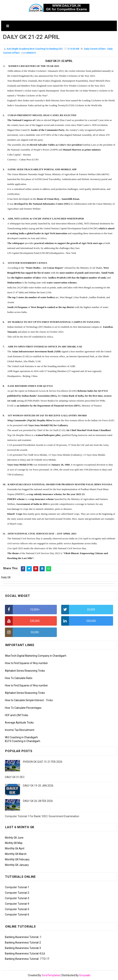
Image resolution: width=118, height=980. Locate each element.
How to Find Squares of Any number (26, 663)
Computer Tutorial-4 (17, 904)
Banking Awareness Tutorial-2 (23, 943)
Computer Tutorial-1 (17, 887)
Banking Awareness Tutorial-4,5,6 (25, 953)
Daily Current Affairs (95, 49)
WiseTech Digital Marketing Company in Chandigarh (36, 656)
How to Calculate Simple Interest (24, 700)
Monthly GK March (16, 854)
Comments (30, 53)
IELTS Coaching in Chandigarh (23, 741)
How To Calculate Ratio (19, 678)
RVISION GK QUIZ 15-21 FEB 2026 (43, 762)
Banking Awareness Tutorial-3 (23, 948)
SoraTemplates (51, 975)
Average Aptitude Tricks (19, 723)
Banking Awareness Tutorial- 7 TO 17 (27, 959)
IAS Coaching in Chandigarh (21, 737)
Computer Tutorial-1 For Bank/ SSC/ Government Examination (42, 816)
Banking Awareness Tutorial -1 (23, 937)
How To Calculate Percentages (23, 708)
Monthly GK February (17, 859)
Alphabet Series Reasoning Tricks (25, 671)
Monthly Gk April (15, 848)
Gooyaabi (85, 975)
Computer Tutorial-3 (17, 898)
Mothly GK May (14, 843)
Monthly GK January (17, 865)
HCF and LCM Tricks (17, 715)
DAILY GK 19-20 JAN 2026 (38, 786)
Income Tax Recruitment (20, 730)
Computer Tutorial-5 (17, 909)
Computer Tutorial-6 (17, 915)
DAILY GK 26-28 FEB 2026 (38, 801)
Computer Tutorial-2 (17, 893)
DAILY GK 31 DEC (15, 777)
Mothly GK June (14, 838)
